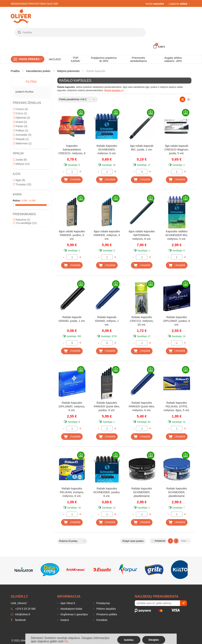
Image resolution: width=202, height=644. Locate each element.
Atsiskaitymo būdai (71, 609)
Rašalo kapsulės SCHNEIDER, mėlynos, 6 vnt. (107, 149)
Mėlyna (21, 164)
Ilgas (19, 180)
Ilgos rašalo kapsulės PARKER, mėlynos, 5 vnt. (107, 235)
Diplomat (22, 118)
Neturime (22, 220)
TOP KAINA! (75, 59)
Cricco (20, 113)
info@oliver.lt (20, 614)
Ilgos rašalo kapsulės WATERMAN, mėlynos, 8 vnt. (142, 235)
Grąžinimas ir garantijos (74, 614)
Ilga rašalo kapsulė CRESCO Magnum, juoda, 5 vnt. (177, 149)
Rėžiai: (17, 201)
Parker (20, 126)
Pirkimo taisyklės (106, 609)
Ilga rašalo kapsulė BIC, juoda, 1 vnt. (142, 148)
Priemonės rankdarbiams (138, 59)
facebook (18, 620)
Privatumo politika (106, 614)
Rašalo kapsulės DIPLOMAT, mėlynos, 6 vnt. (72, 406)
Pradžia (15, 71)
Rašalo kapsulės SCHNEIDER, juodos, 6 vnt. (107, 492)
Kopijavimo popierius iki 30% (104, 59)
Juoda (20, 160)
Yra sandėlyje (25, 223)
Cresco (20, 109)
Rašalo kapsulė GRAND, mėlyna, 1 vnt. (107, 321)
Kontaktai (101, 620)
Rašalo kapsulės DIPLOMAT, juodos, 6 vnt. (177, 321)
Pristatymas (103, 603)
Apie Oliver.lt (67, 603)
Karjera (64, 620)
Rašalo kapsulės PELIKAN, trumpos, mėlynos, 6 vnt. (72, 492)
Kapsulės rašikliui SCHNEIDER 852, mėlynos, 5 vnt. (177, 235)
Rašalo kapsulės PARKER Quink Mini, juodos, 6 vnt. (107, 406)
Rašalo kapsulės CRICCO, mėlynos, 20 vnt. (142, 321)
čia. (67, 641)
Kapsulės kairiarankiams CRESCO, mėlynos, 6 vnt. (72, 150)
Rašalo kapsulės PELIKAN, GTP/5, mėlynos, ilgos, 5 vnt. (177, 406)
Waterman (22, 143)
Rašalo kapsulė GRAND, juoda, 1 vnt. (72, 319)
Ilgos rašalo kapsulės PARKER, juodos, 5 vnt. (72, 235)
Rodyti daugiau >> (114, 90)
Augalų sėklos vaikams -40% (173, 59)
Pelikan (21, 131)
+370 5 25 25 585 (23, 609)
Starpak (21, 139)
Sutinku (129, 640)
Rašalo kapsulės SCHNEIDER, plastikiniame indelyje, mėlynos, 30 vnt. (177, 493)
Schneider (22, 135)
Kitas (185, 541)
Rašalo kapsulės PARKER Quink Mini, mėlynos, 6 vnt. (142, 406)
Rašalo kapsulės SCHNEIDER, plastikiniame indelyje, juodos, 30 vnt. (142, 493)
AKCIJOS (55, 59)
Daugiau (154, 640)
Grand (20, 122)
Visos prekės (31, 59)
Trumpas (22, 184)
